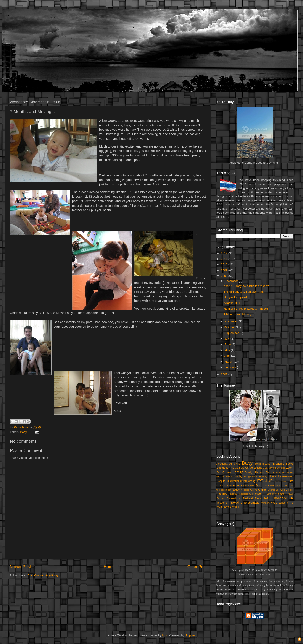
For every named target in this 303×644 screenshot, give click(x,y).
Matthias (262, 485)
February (231, 367)
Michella (279, 486)
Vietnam (265, 503)
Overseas (273, 490)
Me (272, 486)
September (232, 333)
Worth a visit (224, 507)
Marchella (250, 486)
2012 (225, 253)
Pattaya (233, 494)
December (232, 281)
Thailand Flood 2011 (256, 498)
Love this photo (224, 486)
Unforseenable (250, 503)
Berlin (258, 464)
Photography (244, 494)
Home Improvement (281, 476)
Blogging (279, 464)
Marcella (239, 485)
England (281, 468)
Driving (272, 468)
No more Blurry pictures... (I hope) (246, 309)
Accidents (222, 464)
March (229, 362)
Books (290, 464)
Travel (234, 502)
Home (109, 567)
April (228, 356)
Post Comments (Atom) (43, 575)
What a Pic (286, 503)
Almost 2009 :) (233, 303)
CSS (265, 468)
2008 (225, 276)
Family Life (251, 472)
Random (258, 494)
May (228, 350)
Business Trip (225, 468)
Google (220, 476)
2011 (225, 259)
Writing (235, 507)
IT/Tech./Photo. (269, 481)
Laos (284, 481)
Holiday (263, 476)
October (230, 327)
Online (262, 490)
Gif (292, 472)
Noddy (236, 490)
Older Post (197, 567)
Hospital (221, 481)
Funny (286, 472)
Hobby (238, 476)
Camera (240, 468)
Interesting (249, 481)
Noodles (245, 490)
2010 (225, 264)
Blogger (267, 464)
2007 (225, 374)
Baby (23, 432)
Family (238, 472)
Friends (277, 472)
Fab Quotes (224, 472)
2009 (225, 270)
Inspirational (235, 481)
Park (291, 490)
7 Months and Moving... (239, 314)
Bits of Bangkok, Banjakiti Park (244, 292)
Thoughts (222, 503)
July (227, 339)
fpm (165, 635)
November (232, 321)
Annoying (235, 464)
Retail (290, 494)
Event (289, 468)
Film (262, 472)
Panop (283, 490)
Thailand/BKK (283, 498)
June (228, 344)
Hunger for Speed (235, 297)
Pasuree (222, 494)
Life (291, 481)
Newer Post (20, 567)
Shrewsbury (234, 498)
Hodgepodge (251, 476)
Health (229, 476)
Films (268, 472)
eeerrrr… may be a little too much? (246, 286)
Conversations (254, 468)
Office (254, 490)
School (220, 498)
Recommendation (275, 494)
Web (274, 503)
